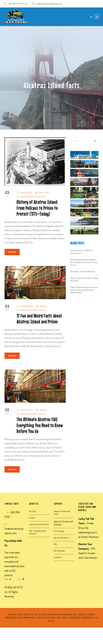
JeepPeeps (43, 306)
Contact (32, 518)
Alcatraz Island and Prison (29, 197)
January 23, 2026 (26, 192)
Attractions (42, 197)
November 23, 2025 (27, 306)
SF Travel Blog (59, 531)
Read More (12, 252)
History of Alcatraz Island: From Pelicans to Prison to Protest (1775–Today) (37, 208)
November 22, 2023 (27, 410)
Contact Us (58, 557)
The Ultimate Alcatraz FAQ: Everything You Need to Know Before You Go (40, 425)
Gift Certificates (59, 551)
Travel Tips (42, 310)
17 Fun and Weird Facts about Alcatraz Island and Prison (39, 319)
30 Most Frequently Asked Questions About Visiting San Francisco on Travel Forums (84, 262)
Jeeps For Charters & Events (39, 524)
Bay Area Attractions (61, 538)
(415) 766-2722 (21, 4)
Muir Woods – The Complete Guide (82, 271)
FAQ (55, 544)
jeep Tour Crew (44, 192)
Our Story (33, 511)
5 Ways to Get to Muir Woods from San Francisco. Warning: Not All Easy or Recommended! (84, 290)
